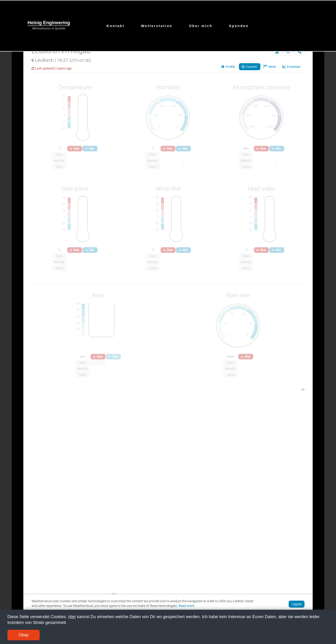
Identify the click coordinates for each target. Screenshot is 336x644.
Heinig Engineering (49, 23)
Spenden (239, 26)
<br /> (168, 321)
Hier (72, 617)
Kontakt (116, 26)
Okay (24, 635)
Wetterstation (157, 26)
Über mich (201, 26)
